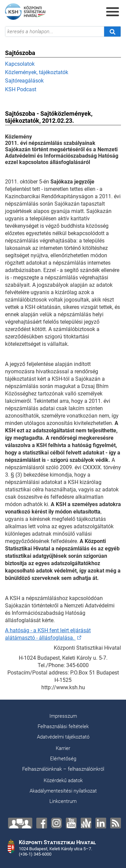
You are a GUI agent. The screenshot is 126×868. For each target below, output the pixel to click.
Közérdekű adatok (63, 780)
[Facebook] (42, 823)
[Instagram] (56, 823)
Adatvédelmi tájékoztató (63, 737)
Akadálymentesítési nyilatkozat (63, 791)
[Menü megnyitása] (113, 12)
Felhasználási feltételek (63, 726)
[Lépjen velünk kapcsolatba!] (20, 823)
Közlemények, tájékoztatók (37, 72)
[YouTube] (71, 823)
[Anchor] (86, 823)
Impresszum (63, 716)
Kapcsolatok (20, 64)
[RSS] (116, 823)
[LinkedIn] (101, 823)
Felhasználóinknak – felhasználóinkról (63, 769)
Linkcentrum (63, 801)
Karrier (63, 748)
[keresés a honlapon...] (55, 32)
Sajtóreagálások (24, 81)
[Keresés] (112, 32)
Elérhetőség (63, 759)
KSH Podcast (21, 89)
